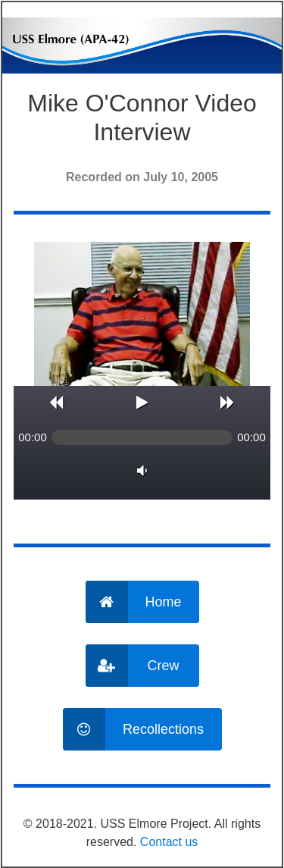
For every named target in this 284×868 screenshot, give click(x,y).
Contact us (169, 842)
